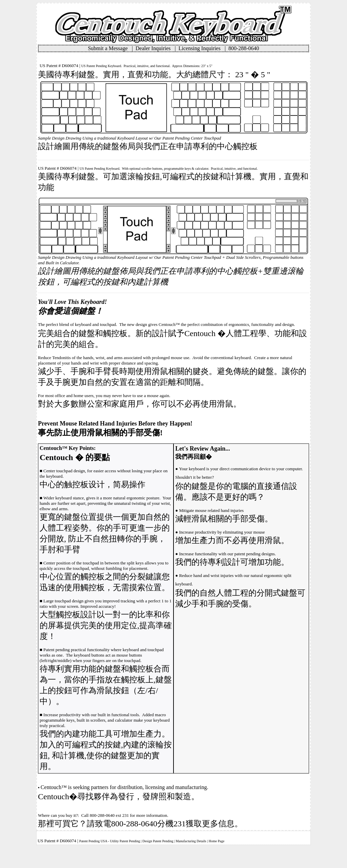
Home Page (217, 841)
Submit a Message (110, 48)
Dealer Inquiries (155, 48)
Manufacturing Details (191, 841)
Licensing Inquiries (202, 48)
